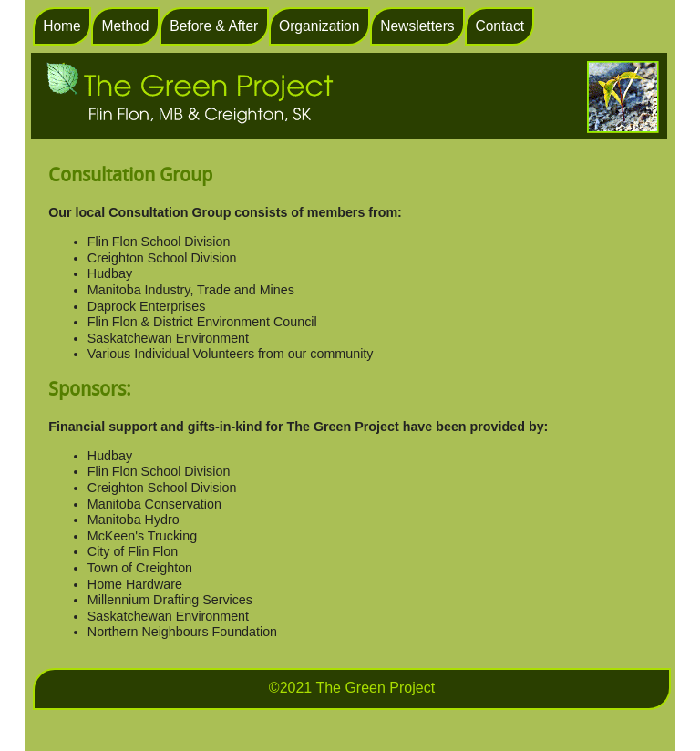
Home (62, 26)
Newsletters (417, 26)
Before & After (214, 26)
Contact (499, 26)
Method (126, 26)
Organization (319, 26)
